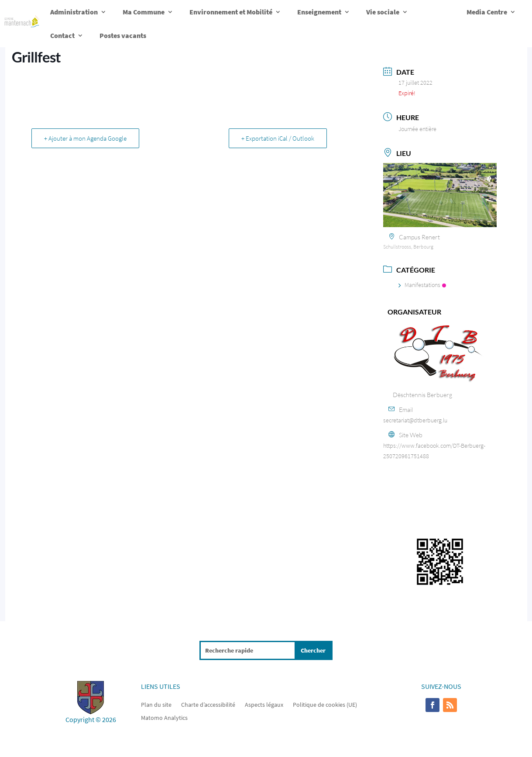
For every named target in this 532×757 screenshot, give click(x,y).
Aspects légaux (264, 704)
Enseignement (319, 12)
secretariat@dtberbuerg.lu (415, 420)
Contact (62, 35)
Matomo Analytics (164, 717)
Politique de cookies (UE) (325, 704)
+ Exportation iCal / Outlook (278, 138)
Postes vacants (123, 35)
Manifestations (422, 285)
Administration (74, 12)
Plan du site (156, 704)
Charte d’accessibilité (208, 704)
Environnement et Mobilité (231, 12)
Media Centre (487, 12)
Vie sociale (383, 12)
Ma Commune (144, 12)
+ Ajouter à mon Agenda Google (85, 138)
